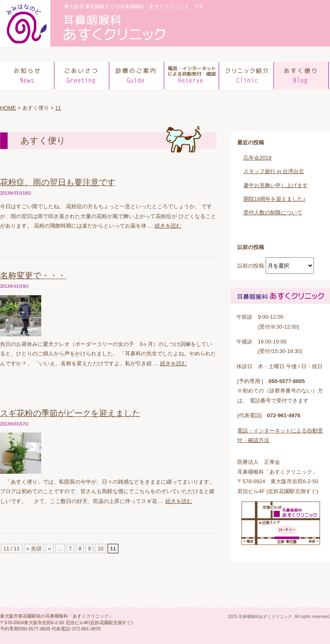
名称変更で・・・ (33, 275)
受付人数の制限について (273, 213)
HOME (8, 108)
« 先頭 (34, 549)
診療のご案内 (137, 75)
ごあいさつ (82, 75)
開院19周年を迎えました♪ (275, 199)
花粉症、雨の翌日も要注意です (58, 182)
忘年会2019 (257, 158)
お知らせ (27, 75)
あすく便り (302, 75)
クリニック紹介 (247, 75)
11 (58, 108)
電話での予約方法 (192, 75)
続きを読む (168, 226)
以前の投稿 (251, 266)
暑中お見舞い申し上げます (276, 185)
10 (100, 549)
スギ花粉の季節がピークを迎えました (70, 413)
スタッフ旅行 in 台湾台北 (274, 171)
